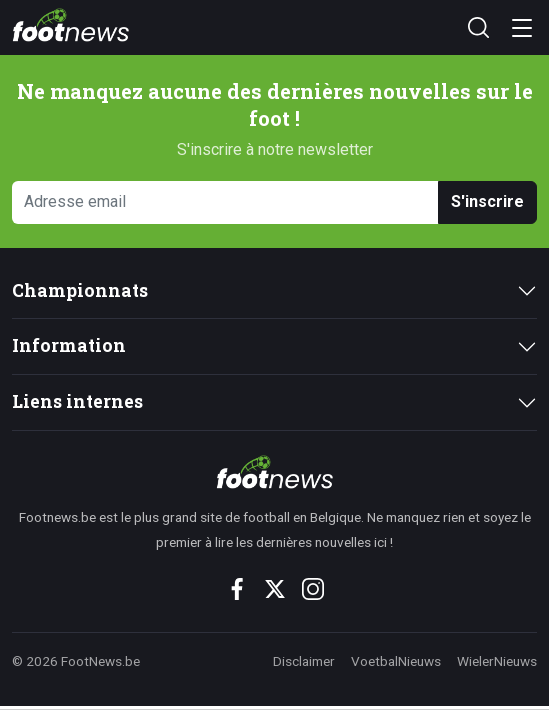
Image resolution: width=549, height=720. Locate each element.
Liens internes (77, 401)
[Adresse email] (225, 202)
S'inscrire (487, 201)
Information (69, 345)
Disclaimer (304, 661)
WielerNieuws (497, 661)
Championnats (80, 290)
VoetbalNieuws (396, 661)
